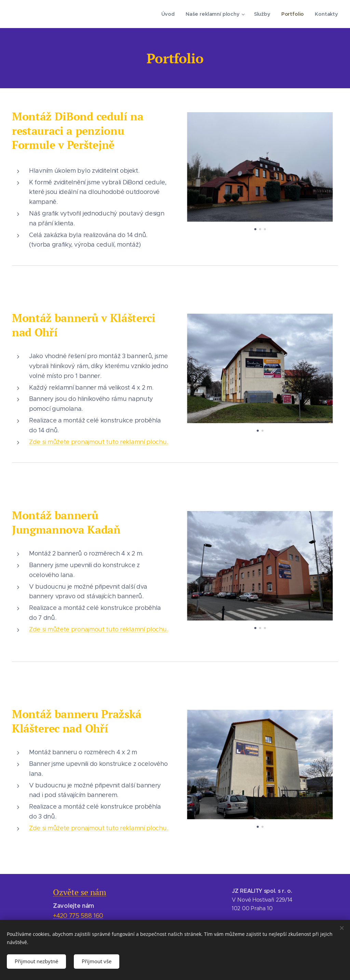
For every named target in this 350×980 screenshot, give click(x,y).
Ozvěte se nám (80, 892)
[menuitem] (171, 14)
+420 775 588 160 (78, 916)
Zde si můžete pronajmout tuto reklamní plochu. (98, 442)
